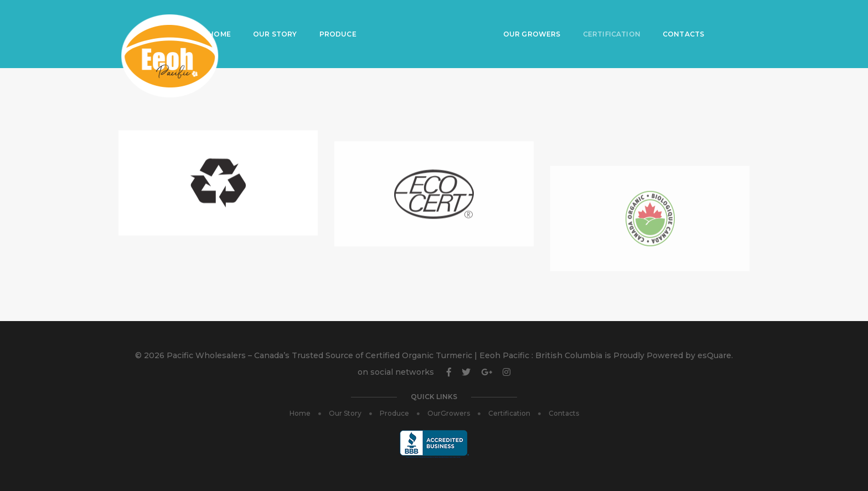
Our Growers (535, 20)
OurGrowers (449, 413)
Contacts (687, 20)
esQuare (714, 355)
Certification (615, 20)
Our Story (280, 20)
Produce (343, 20)
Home (224, 20)
